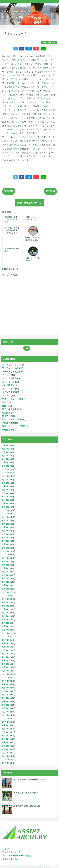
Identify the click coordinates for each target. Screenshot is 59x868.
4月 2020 (6, 701)
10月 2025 (7, 476)
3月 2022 (6, 623)
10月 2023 (7, 558)
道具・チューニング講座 (14, 426)
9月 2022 (6, 602)
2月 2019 (6, 749)
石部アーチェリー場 (11, 419)
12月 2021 (7, 633)
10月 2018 (7, 763)
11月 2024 (7, 514)
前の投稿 (50, 191)
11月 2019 (7, 719)
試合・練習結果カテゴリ (29, 203)
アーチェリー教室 (10, 372)
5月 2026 (6, 452)
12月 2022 (7, 592)
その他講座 (7, 385)
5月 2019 (6, 739)
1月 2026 (6, 466)
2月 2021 (6, 667)
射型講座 (6, 413)
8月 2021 (6, 647)
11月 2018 (7, 759)
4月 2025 (6, 497)
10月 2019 (7, 722)
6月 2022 (6, 613)
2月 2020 (6, 708)
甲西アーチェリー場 (11, 399)
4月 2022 (6, 619)
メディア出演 (8, 392)
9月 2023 (6, 561)
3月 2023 (6, 582)
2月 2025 (6, 503)
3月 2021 (6, 664)
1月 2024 (6, 548)
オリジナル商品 (9, 378)
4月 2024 (6, 537)
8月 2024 (6, 524)
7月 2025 (6, 486)
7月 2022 (6, 609)
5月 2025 (6, 493)
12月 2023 (7, 551)
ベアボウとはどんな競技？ (26, 793)
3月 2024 (6, 541)
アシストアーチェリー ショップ (17, 856)
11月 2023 (7, 555)
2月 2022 (6, 626)
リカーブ (6, 395)
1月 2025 (6, 507)
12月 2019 (7, 715)
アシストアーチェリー (13, 852)
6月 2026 (6, 449)
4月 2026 (6, 456)
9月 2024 (6, 520)
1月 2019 (6, 753)
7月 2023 (6, 568)
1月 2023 (6, 589)
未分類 (5, 430)
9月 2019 (6, 725)
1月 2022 (6, 630)
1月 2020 (6, 712)
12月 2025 (7, 469)
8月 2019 (6, 729)
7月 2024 (6, 527)
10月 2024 (7, 517)
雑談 (4, 406)
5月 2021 (6, 657)
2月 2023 (6, 585)
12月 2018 (7, 756)
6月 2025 (6, 490)
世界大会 (6, 416)
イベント (6, 375)
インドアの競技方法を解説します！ (30, 779)
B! (29, 48)
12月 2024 (7, 510)
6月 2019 (6, 736)
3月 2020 (6, 705)
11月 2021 (7, 637)
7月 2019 (6, 732)
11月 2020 (7, 678)
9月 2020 (6, 684)
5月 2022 (6, 616)
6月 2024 (6, 531)
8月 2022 (6, 606)
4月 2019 (6, 742)
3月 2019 (6, 746)
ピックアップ (8, 389)
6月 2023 (6, 572)
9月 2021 (6, 643)
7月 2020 (6, 691)
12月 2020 (7, 674)
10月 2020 (7, 681)
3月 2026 (6, 459)
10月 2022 (7, 599)
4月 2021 (6, 660)
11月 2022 (7, 596)
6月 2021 (6, 654)
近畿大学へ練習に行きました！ (28, 806)
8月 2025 (6, 483)
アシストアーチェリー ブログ (18, 12)
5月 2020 (6, 698)
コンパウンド (8, 382)
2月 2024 (6, 544)
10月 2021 (7, 640)
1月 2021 (6, 671)
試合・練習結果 (49, 43)
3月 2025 (6, 500)
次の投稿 (9, 191)
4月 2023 (6, 578)
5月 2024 (6, 534)
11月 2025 (7, 473)
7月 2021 (6, 650)
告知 (4, 402)
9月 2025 (6, 480)
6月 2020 (6, 695)
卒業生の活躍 (8, 423)
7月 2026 (6, 445)
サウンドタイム (9, 859)
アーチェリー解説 (10, 368)
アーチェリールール (11, 365)
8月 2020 (6, 688)
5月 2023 (6, 575)
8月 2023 (6, 565)
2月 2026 (6, 462)
